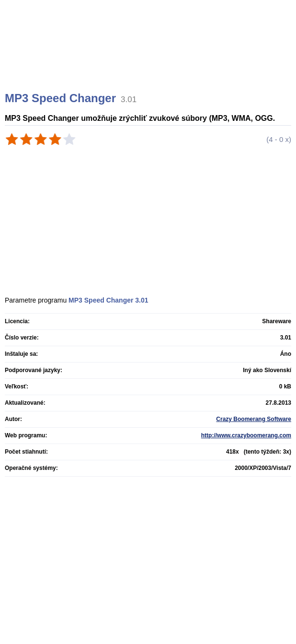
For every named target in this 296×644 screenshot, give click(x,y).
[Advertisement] (149, 58)
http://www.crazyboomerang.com (246, 435)
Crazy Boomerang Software (254, 419)
